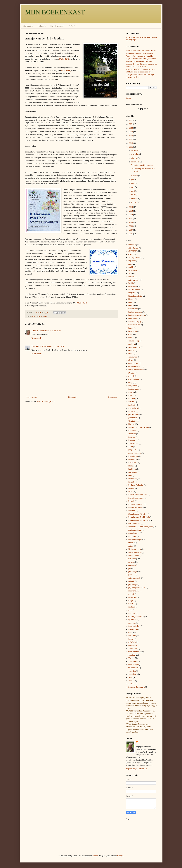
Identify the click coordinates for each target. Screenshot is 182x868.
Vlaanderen (133, 661)
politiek (131, 581)
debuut (39, 316)
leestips (131, 488)
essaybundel (133, 386)
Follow (129, 98)
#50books (42, 26)
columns (132, 338)
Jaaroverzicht (133, 443)
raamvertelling (134, 591)
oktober (134, 158)
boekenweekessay (135, 312)
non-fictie (46, 316)
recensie (131, 594)
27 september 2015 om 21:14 (50, 331)
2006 (131, 234)
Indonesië (132, 434)
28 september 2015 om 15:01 (53, 346)
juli (133, 179)
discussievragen (134, 366)
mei (133, 187)
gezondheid (133, 418)
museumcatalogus (135, 540)
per (130, 568)
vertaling (132, 655)
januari (134, 202)
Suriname (132, 636)
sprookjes (132, 623)
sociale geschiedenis (136, 617)
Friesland (132, 411)
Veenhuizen (133, 649)
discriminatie (133, 363)
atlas (130, 274)
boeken (34, 316)
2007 (131, 230)
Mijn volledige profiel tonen (137, 769)
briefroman (133, 331)
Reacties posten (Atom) (46, 402)
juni (133, 183)
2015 (131, 147)
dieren (131, 360)
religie (131, 601)
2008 (131, 226)
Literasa (35, 331)
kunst (130, 476)
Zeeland (131, 684)
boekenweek (133, 309)
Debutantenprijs (134, 347)
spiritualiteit (133, 620)
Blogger (120, 856)
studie (131, 633)
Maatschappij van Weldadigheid (141, 527)
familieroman (133, 389)
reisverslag (132, 597)
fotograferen (133, 408)
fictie (130, 395)
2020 (131, 128)
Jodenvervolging (135, 453)
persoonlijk (133, 572)
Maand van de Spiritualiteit (139, 520)
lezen (130, 492)
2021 (131, 124)
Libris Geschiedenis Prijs (138, 495)
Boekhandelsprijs (135, 322)
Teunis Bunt (36, 346)
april (133, 191)
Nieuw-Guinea (134, 556)
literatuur (132, 511)
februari (134, 199)
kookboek (132, 469)
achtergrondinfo (134, 257)
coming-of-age (134, 341)
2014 (131, 207)
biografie (132, 293)
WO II (131, 681)
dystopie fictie (134, 379)
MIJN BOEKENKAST (55, 12)
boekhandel (133, 318)
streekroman (133, 629)
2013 (131, 211)
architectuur (133, 270)
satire (130, 610)
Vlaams (131, 658)
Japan (131, 447)
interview (132, 437)
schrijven (132, 613)
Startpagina (28, 26)
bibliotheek (133, 286)
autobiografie (133, 280)
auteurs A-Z (133, 277)
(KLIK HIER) (64, 59)
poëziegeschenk (134, 578)
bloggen (131, 299)
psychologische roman (137, 588)
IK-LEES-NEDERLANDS (139, 427)
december (135, 150)
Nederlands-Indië (135, 552)
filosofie (132, 399)
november (135, 154)
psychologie (133, 585)
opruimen (132, 565)
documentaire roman (136, 370)
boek (130, 302)
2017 (131, 139)
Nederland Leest (135, 549)
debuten (131, 351)
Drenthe (131, 373)
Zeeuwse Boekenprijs (137, 687)
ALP (130, 264)
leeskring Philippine (136, 485)
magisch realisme (135, 530)
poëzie (131, 575)
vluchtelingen (134, 665)
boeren (131, 328)
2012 (131, 215)
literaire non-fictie (135, 508)
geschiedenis (133, 415)
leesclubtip (132, 479)
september (135, 162)
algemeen (132, 261)
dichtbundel (133, 357)
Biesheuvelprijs (134, 290)
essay (130, 382)
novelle (131, 562)
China (131, 335)
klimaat (131, 466)
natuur (131, 546)
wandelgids (133, 674)
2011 (131, 219)
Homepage (72, 397)
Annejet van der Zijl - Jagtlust (142, 165)
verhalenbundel (134, 652)
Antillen (131, 267)
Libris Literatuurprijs (136, 498)
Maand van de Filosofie (137, 514)
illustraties (132, 431)
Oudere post (113, 397)
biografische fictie (135, 296)
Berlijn (131, 283)
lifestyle (131, 501)
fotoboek (132, 405)
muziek (131, 543)
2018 (131, 136)
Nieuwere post (31, 397)
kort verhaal (133, 472)
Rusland (131, 607)
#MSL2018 (133, 251)
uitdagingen (133, 645)
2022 (131, 120)
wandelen (132, 671)
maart (134, 195)
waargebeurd (133, 668)
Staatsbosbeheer (134, 626)
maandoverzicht (134, 524)
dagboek (132, 344)
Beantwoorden (37, 338)
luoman (95, 856)
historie (131, 424)
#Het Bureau (133, 248)
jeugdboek (132, 450)
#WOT (72, 26)
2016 (131, 143)
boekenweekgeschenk (137, 315)
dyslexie (132, 376)
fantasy (131, 392)
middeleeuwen (134, 533)
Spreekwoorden (57, 26)
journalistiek (133, 456)
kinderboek (133, 460)
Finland (131, 402)
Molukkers (132, 536)
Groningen (132, 421)
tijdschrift (132, 642)
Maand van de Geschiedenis (139, 517)
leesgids (131, 482)
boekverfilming (134, 325)
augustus (135, 176)
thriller (131, 639)
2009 (131, 222)
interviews (132, 440)
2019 (131, 132)
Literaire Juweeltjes (136, 504)
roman (131, 604)
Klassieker (132, 463)
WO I (131, 677)
